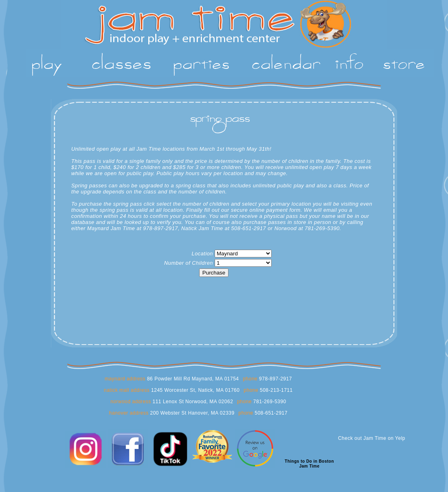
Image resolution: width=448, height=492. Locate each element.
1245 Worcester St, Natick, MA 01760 (194, 390)
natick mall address (127, 390)
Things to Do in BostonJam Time (309, 464)
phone (250, 379)
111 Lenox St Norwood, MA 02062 (192, 402)
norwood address (131, 402)
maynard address (125, 379)
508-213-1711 (276, 390)
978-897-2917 (275, 379)
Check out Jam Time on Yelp (372, 438)
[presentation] (214, 294)
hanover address (129, 413)
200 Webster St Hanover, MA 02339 (192, 413)
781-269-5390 (269, 402)
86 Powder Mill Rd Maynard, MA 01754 (192, 379)
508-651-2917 (270, 413)
